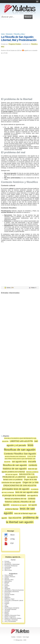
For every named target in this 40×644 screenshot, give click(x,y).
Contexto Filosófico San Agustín (20, 454)
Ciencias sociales (9, 595)
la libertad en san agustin (19, 505)
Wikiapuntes (19, 640)
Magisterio (7, 598)
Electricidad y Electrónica (12, 592)
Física (6, 584)
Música (7, 612)
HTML (10, 539)
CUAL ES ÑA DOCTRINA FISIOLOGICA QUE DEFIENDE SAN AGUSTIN (20, 459)
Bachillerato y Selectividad (12, 564)
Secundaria (8, 563)
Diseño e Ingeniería (10, 617)
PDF (9, 544)
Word (9, 535)
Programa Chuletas (15, 44)
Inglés (6, 587)
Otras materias (9, 575)
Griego (6, 606)
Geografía (7, 589)
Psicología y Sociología (11, 620)
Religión (7, 614)
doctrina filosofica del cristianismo (15, 456)
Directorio (9, 34)
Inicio (3, 34)
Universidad (8, 567)
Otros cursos (8, 570)
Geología (7, 611)
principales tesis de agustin (16, 489)
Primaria (7, 561)
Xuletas (13, 637)
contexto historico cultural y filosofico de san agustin (19, 502)
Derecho (7, 596)
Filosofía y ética (19, 34)
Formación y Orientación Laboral (14, 601)
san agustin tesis (19, 462)
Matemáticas (8, 581)
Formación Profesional (11, 566)
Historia (7, 578)
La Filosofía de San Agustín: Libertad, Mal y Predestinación (19, 38)
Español (7, 603)
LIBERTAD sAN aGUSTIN (21, 441)
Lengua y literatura (10, 577)
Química (7, 586)
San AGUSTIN (15, 518)
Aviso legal (26, 637)
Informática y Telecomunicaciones (14, 590)
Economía (7, 593)
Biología (7, 583)
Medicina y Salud (9, 599)
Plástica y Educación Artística (13, 618)
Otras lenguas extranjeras (12, 608)
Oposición (7, 569)
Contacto (19, 637)
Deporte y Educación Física (12, 615)
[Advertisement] (20, 26)
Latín (6, 605)
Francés (7, 602)
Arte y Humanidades (10, 621)
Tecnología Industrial (10, 609)
